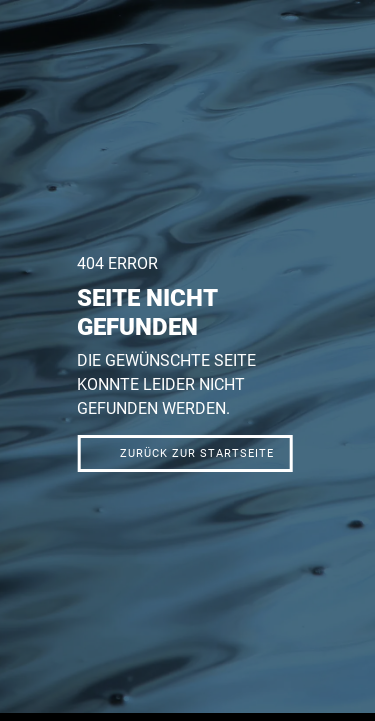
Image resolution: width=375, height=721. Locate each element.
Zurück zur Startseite (197, 453)
